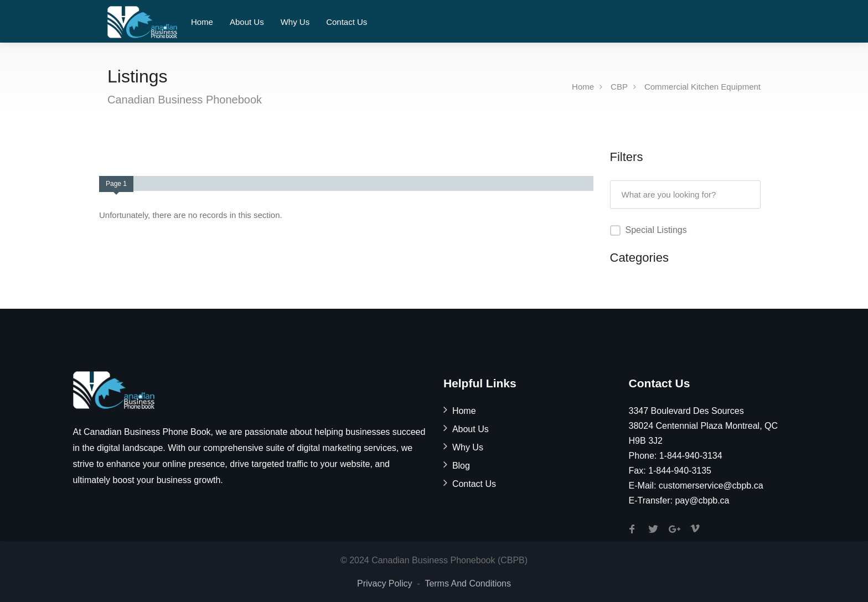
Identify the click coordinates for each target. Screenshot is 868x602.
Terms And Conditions (468, 583)
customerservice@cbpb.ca (711, 486)
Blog (461, 466)
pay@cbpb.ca (702, 500)
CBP (619, 87)
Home (202, 22)
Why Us (295, 22)
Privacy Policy (385, 583)
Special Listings (656, 230)
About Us (247, 22)
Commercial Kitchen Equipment (702, 87)
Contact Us (347, 22)
